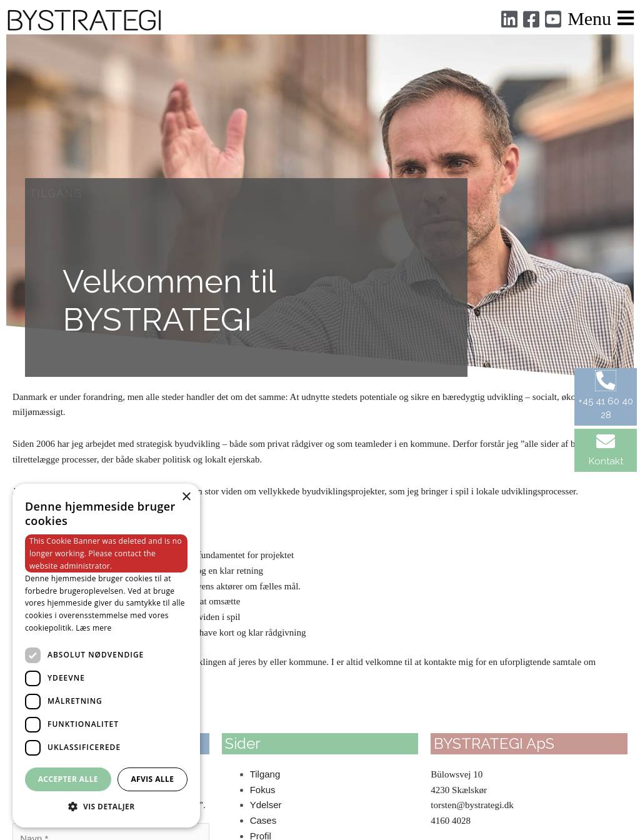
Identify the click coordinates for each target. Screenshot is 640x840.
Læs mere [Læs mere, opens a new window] (93, 628)
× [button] (186, 497)
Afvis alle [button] (152, 779)
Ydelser (266, 805)
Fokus (263, 790)
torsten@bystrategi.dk (472, 805)
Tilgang (265, 774)
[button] (106, 807)
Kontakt (606, 461)
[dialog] (106, 656)
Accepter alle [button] (68, 779)
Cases (263, 820)
